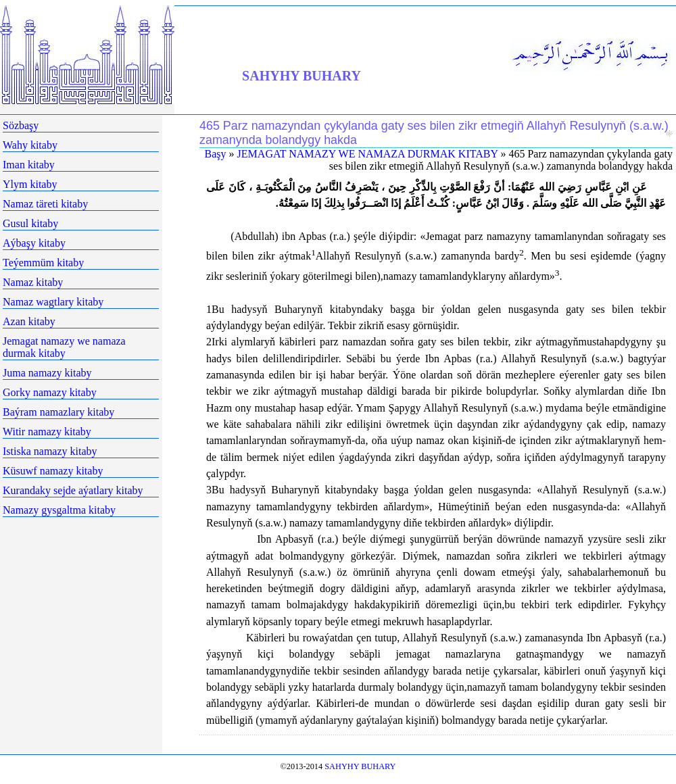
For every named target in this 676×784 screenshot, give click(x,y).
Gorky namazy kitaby (50, 392)
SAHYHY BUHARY (301, 76)
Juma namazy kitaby (47, 373)
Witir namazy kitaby (47, 432)
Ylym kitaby (30, 184)
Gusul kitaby (30, 223)
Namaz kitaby (33, 282)
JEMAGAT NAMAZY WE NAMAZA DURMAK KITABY (368, 154)
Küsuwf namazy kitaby (53, 471)
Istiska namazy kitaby (50, 451)
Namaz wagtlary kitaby (53, 302)
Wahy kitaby (30, 145)
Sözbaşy (21, 125)
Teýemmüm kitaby (43, 263)
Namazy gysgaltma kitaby (59, 510)
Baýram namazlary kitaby (58, 412)
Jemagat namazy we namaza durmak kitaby (64, 347)
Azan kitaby (29, 321)
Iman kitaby (29, 165)
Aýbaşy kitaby (34, 243)
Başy (216, 154)
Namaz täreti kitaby (45, 204)
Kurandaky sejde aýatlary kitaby (73, 490)
